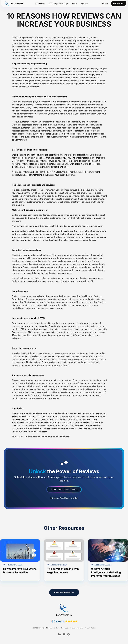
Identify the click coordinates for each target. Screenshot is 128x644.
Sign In (105, 3)
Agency (84, 3)
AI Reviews (40, 3)
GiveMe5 (87, 428)
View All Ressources (64, 592)
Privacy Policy (90, 628)
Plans (75, 3)
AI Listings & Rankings (59, 3)
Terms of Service (77, 628)
